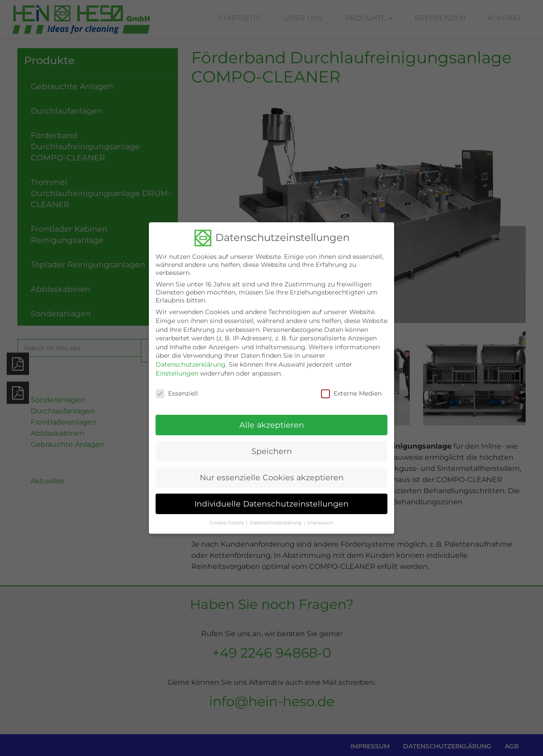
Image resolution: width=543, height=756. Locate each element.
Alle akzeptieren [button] (272, 419)
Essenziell (177, 387)
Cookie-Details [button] (227, 517)
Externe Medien (351, 387)
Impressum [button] (320, 517)
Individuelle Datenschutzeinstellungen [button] (271, 497)
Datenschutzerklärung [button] (276, 517)
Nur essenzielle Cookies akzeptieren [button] (272, 471)
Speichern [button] (272, 445)
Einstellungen (177, 367)
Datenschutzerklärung (191, 358)
